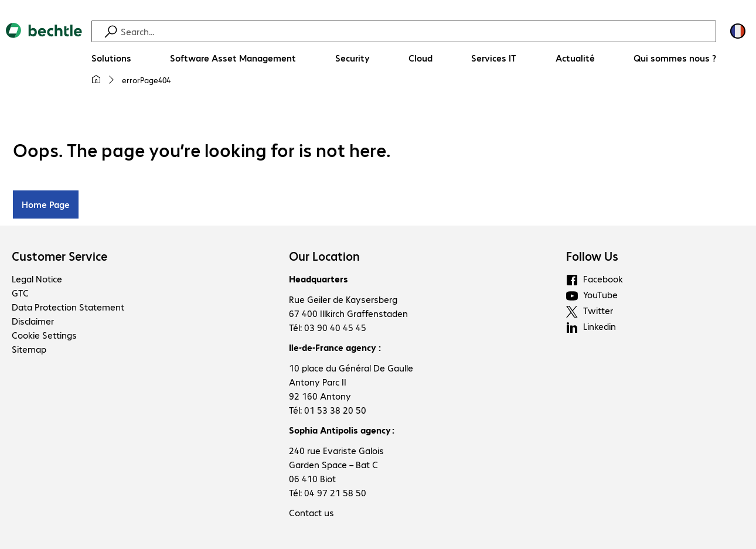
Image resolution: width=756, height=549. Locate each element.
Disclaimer (33, 321)
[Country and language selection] (738, 31)
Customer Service (59, 256)
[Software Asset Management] (233, 58)
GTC (20, 293)
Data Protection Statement (68, 307)
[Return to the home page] (44, 59)
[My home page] (96, 80)
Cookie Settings (44, 335)
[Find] (417, 31)
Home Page (46, 204)
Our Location (324, 256)
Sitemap (29, 349)
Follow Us (592, 256)
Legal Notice (37, 279)
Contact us (311, 512)
